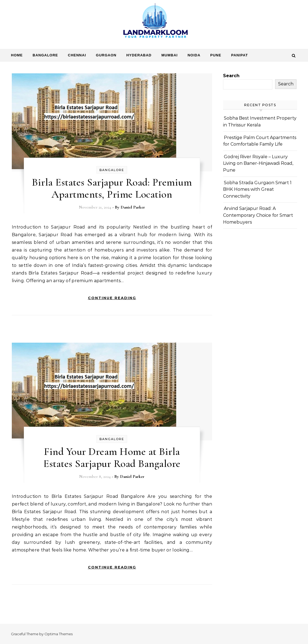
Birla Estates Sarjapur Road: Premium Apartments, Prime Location (112, 188)
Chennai (77, 55)
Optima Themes (59, 634)
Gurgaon (106, 55)
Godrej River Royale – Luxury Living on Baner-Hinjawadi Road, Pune (258, 163)
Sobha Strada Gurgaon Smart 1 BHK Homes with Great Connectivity (257, 189)
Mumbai (169, 55)
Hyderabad (139, 55)
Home (17, 55)
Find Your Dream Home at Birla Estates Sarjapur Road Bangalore (112, 458)
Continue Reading (112, 298)
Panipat (239, 55)
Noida (194, 55)
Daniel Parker (133, 207)
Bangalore (45, 55)
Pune (216, 55)
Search (231, 76)
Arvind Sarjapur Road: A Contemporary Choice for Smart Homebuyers (258, 215)
